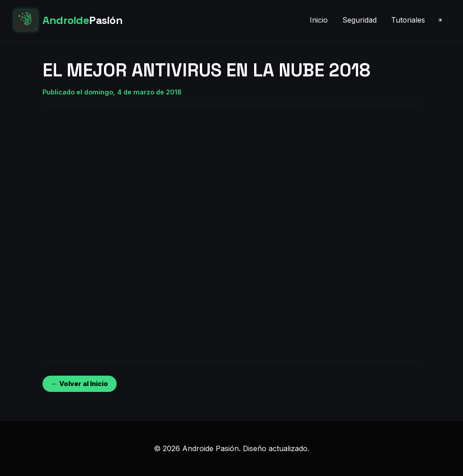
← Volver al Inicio (79, 384)
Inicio (319, 20)
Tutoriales (408, 20)
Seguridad (359, 20)
